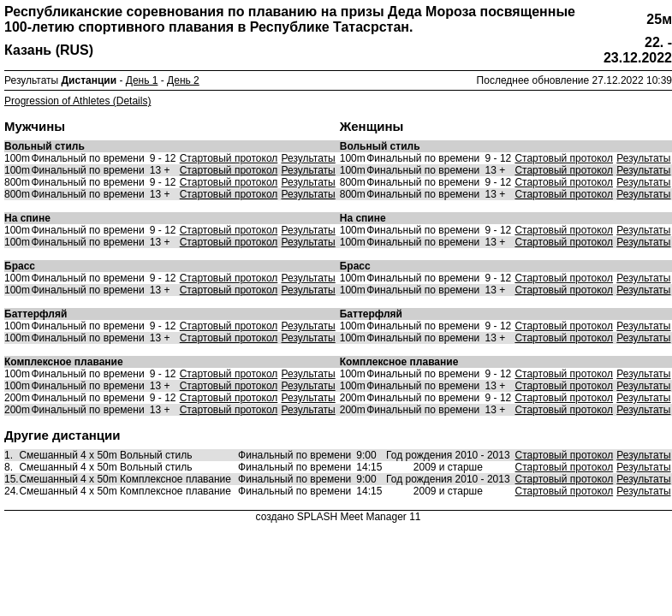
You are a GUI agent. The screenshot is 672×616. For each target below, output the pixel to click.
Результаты (309, 158)
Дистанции (89, 80)
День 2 (183, 80)
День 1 (142, 80)
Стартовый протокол (229, 158)
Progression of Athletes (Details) (77, 101)
